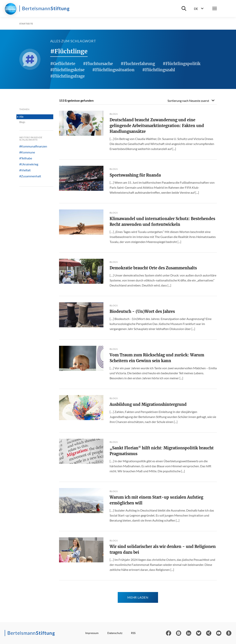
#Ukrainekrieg (29, 164)
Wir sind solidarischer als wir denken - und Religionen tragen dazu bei (163, 549)
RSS (133, 633)
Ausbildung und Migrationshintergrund (148, 404)
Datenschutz (115, 633)
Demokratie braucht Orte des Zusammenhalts (153, 268)
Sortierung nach (188, 101)
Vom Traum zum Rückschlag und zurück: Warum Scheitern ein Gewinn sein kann (157, 358)
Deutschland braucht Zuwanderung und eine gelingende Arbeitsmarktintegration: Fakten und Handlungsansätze (157, 126)
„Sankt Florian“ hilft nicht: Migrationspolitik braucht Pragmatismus (162, 451)
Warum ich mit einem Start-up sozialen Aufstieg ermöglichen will (156, 500)
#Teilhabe (26, 158)
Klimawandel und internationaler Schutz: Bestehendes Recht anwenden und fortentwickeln (162, 222)
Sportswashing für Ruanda (135, 175)
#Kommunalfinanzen (33, 146)
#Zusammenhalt (30, 176)
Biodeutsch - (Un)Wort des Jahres (142, 311)
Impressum (92, 633)
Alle (21, 117)
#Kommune (27, 152)
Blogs (22, 122)
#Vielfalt (25, 170)
